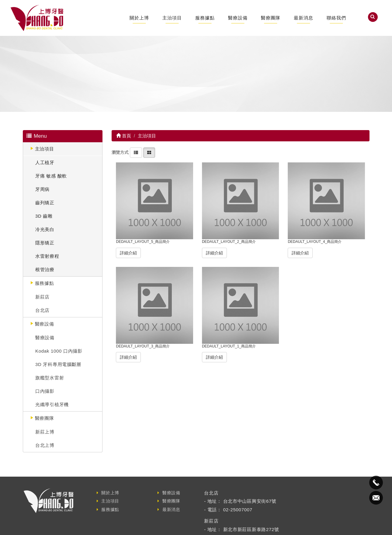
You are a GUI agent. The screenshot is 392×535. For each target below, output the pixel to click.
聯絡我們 (336, 18)
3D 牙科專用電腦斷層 (58, 364)
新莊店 (42, 297)
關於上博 (139, 18)
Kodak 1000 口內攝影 (59, 351)
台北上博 (45, 445)
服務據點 (205, 18)
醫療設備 (238, 18)
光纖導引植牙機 (52, 404)
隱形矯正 (45, 243)
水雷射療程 (47, 256)
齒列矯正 (45, 203)
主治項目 (172, 18)
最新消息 (304, 18)
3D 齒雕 (44, 216)
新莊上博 (45, 432)
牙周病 (42, 189)
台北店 (42, 310)
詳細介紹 (128, 253)
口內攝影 (45, 391)
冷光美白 (45, 229)
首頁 (124, 136)
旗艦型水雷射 (50, 378)
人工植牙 (45, 162)
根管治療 (45, 269)
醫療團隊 (271, 18)
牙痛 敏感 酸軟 (51, 176)
